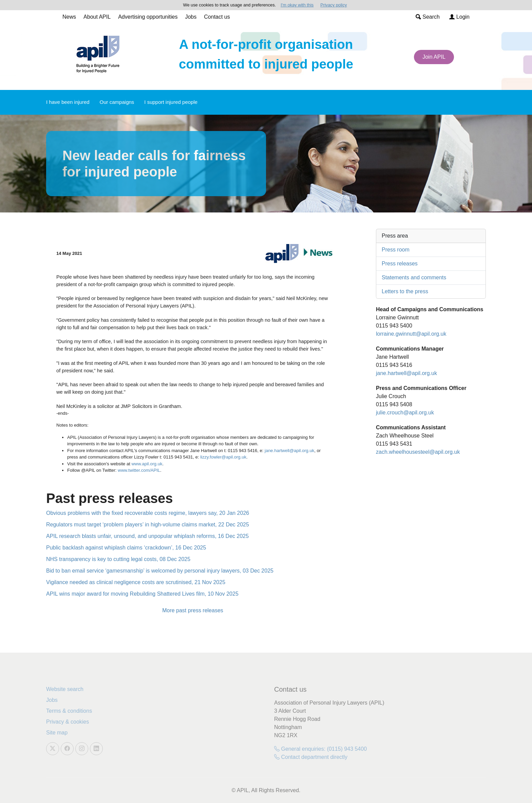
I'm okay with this (297, 5)
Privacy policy (334, 5)
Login (459, 17)
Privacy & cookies (68, 722)
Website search (65, 689)
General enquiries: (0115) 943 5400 (320, 749)
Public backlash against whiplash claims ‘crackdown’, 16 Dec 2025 (126, 548)
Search (428, 17)
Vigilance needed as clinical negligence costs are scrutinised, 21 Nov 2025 (136, 582)
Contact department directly (311, 757)
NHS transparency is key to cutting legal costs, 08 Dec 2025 (118, 559)
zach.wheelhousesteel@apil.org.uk (418, 452)
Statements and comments (414, 277)
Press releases (400, 264)
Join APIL (434, 57)
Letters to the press (405, 291)
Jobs (191, 17)
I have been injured (68, 102)
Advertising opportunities (148, 17)
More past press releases (193, 610)
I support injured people (171, 102)
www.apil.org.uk (147, 464)
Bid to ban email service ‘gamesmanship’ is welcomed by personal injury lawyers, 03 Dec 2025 (160, 571)
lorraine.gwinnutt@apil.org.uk (411, 334)
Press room (396, 250)
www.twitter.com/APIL (139, 470)
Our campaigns (117, 102)
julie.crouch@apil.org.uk (405, 413)
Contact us (217, 17)
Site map (57, 733)
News (69, 17)
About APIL (97, 17)
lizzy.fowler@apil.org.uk (223, 457)
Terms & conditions (69, 711)
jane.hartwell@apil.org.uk (289, 451)
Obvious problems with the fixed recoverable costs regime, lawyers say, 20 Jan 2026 (148, 513)
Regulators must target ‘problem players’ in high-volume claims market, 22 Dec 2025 (148, 525)
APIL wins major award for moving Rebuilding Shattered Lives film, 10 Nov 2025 (142, 594)
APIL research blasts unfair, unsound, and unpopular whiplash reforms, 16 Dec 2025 (147, 536)
